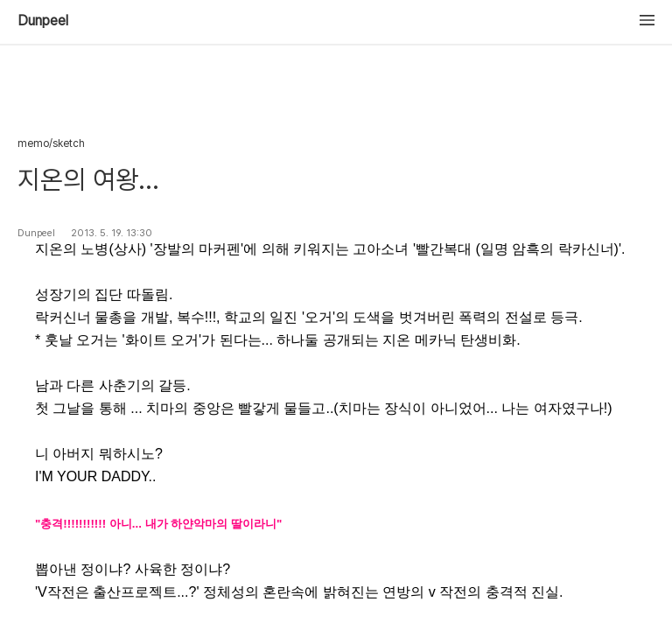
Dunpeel (43, 21)
